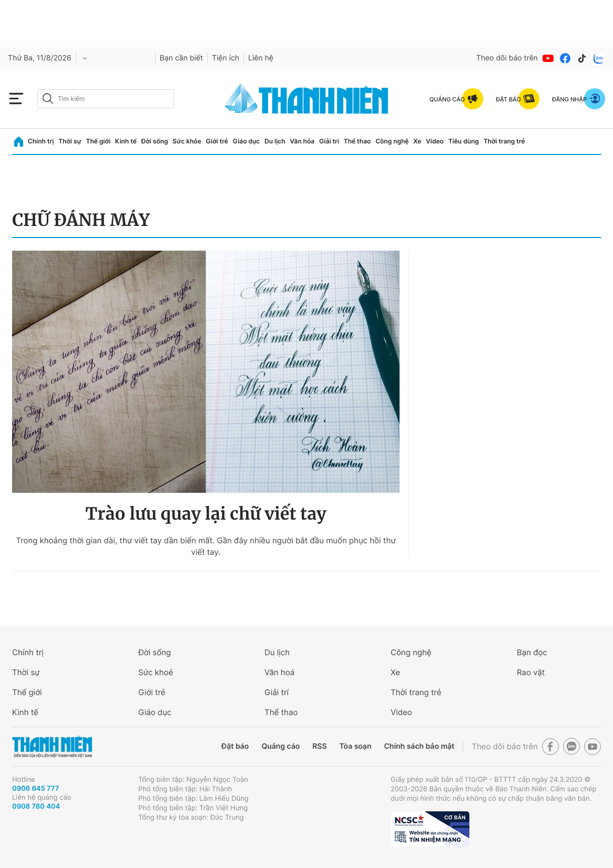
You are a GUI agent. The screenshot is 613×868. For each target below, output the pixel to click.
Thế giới (98, 141)
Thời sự (70, 141)
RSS (319, 746)
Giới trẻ (217, 141)
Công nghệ (392, 141)
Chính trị (41, 141)
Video (435, 141)
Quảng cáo (280, 746)
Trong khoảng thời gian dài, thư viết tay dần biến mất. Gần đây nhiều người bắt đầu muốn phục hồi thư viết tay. (206, 546)
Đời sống (155, 141)
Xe (417, 141)
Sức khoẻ (156, 672)
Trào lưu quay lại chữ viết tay (206, 514)
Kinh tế (126, 141)
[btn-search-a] (48, 99)
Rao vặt (531, 672)
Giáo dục (247, 141)
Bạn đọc (532, 652)
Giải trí (329, 141)
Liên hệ (261, 58)
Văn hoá (279, 672)
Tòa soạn (356, 746)
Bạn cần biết (181, 58)
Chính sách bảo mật (419, 746)
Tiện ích (226, 58)
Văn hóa (302, 141)
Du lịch (275, 141)
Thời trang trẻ (504, 141)
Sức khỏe (187, 141)
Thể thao (357, 141)
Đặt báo (235, 746)
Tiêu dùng (464, 141)
